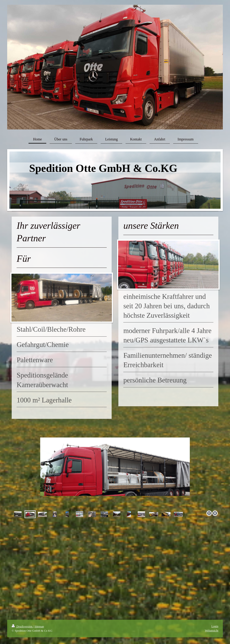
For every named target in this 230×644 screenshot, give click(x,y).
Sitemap (39, 626)
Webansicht (212, 630)
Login (215, 626)
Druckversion (22, 626)
